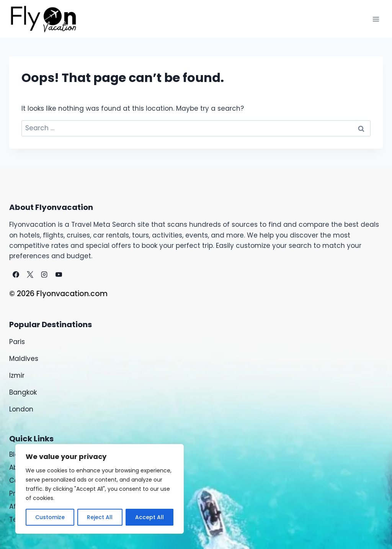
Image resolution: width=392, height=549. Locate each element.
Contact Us (28, 480)
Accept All (149, 517)
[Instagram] (44, 274)
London (21, 409)
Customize (50, 517)
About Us (24, 467)
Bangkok (23, 392)
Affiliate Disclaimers (42, 506)
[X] (30, 274)
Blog (16, 454)
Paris (18, 342)
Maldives (24, 359)
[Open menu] (376, 19)
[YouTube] (59, 274)
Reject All (100, 517)
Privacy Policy (32, 493)
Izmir (17, 375)
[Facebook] (16, 274)
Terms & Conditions (42, 520)
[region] (100, 489)
